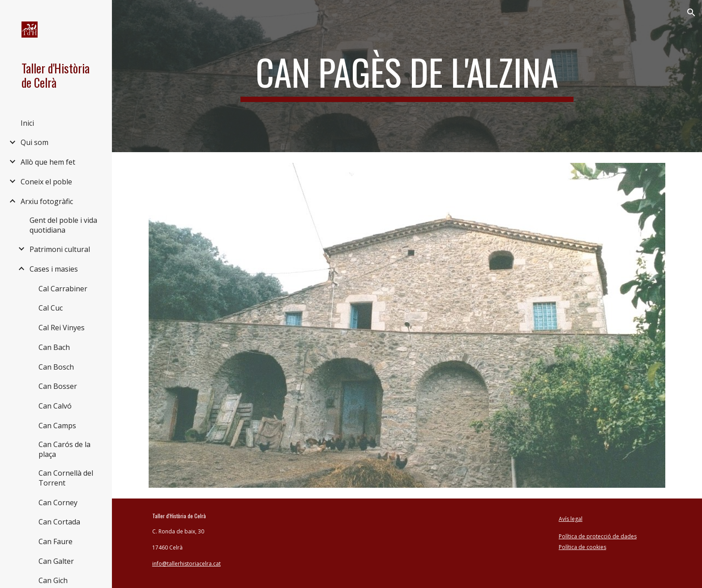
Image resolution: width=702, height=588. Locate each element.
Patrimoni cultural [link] (60, 249)
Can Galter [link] (56, 561)
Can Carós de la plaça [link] (64, 449)
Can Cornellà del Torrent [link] (66, 478)
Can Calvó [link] (55, 406)
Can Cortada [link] (59, 522)
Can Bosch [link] (56, 367)
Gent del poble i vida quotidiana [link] (63, 225)
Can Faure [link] (56, 541)
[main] (407, 76)
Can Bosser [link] (58, 386)
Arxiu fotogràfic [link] (47, 201)
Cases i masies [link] (54, 269)
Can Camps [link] (57, 426)
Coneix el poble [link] (46, 182)
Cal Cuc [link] (51, 308)
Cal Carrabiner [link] (63, 289)
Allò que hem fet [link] (48, 162)
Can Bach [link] (54, 347)
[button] (691, 13)
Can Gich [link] (53, 580)
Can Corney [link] (58, 503)
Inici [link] (27, 123)
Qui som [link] (34, 142)
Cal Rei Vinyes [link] (62, 328)
